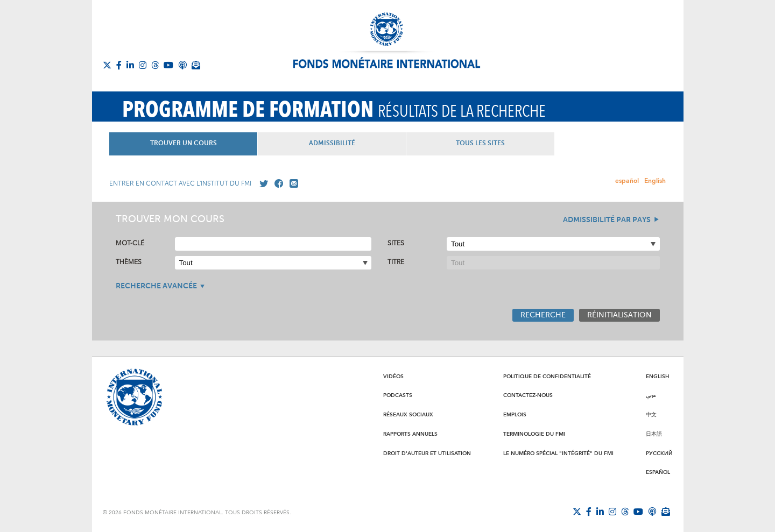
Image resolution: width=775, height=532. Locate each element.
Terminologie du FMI (534, 434)
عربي (651, 395)
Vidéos (393, 377)
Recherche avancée (156, 286)
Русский (659, 453)
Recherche (543, 315)
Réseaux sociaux (408, 415)
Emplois (515, 415)
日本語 (654, 434)
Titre (396, 262)
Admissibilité (387, 144)
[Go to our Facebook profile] (277, 184)
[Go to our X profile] (262, 184)
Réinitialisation (619, 315)
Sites (396, 243)
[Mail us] (292, 184)
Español (658, 472)
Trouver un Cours (202, 144)
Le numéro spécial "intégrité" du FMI (558, 453)
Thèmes (129, 262)
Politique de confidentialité (547, 377)
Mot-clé (130, 243)
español (627, 181)
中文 (651, 415)
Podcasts (398, 395)
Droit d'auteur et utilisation (427, 453)
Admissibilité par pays (607, 220)
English (655, 181)
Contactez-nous (528, 395)
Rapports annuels (410, 434)
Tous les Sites (573, 144)
